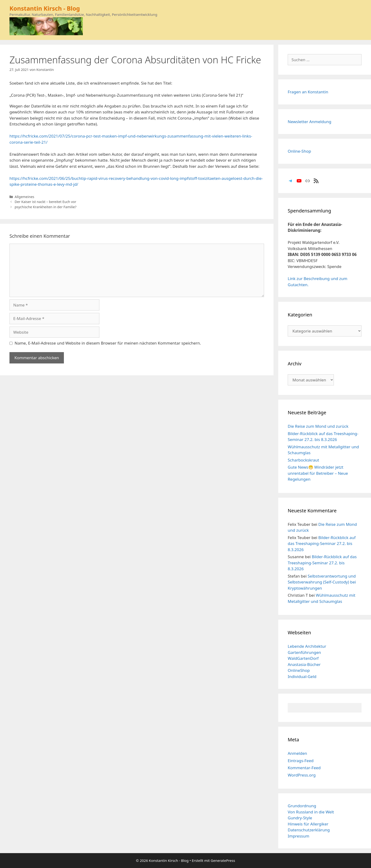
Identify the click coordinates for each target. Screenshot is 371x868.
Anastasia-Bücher (304, 664)
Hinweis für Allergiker (308, 824)
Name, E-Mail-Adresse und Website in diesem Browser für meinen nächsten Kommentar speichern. (108, 343)
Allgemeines (24, 197)
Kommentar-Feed (304, 768)
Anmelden (297, 753)
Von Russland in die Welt (311, 812)
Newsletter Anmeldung (309, 122)
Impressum (298, 836)
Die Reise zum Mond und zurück (318, 426)
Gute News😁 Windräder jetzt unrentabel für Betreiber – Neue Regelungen (318, 473)
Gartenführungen (304, 652)
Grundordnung (302, 806)
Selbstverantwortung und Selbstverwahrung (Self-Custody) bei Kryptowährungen (322, 582)
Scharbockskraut (303, 460)
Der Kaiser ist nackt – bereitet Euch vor (46, 202)
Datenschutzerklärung (309, 830)
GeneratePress (223, 860)
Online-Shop (299, 151)
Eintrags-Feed (301, 761)
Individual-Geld (302, 676)
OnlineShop (299, 670)
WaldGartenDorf (303, 658)
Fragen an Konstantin (308, 92)
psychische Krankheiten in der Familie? (46, 207)
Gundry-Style (300, 818)
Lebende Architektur (307, 646)
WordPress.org (302, 775)
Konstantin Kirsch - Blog (45, 8)
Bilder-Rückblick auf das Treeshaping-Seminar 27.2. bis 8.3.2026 (322, 544)
